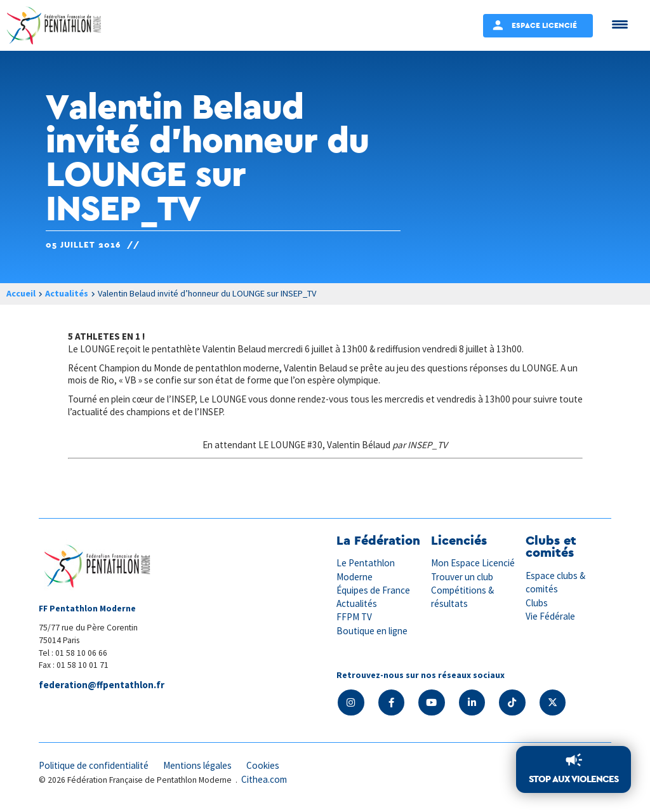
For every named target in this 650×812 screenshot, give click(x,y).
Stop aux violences (574, 779)
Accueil (21, 293)
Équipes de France (373, 590)
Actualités (67, 293)
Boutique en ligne (372, 631)
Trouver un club (462, 577)
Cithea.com (264, 779)
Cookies (263, 766)
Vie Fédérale (550, 616)
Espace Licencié (544, 25)
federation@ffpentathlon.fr (102, 685)
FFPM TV (354, 617)
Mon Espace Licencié (473, 563)
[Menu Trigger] (620, 24)
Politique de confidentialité (94, 766)
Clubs (537, 603)
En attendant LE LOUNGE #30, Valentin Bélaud (296, 445)
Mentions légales (197, 766)
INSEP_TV (428, 445)
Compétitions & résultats (462, 597)
